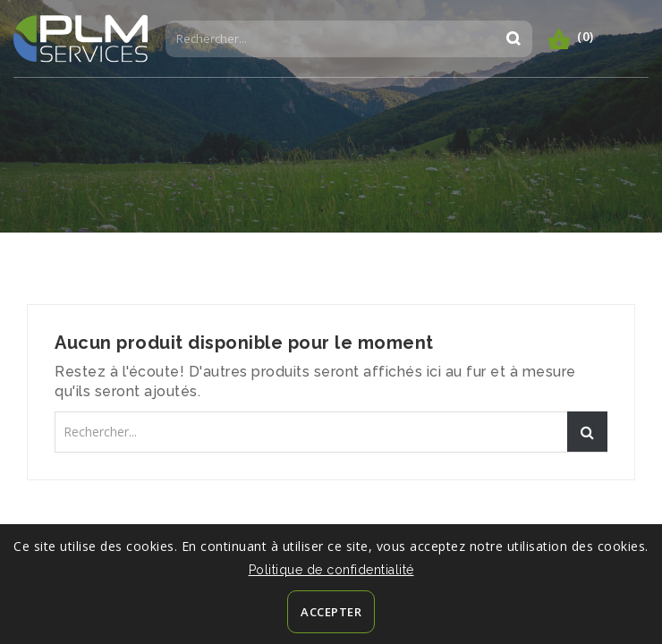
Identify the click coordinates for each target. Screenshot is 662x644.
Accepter (331, 612)
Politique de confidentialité (331, 570)
